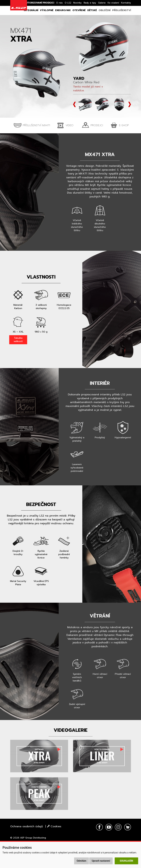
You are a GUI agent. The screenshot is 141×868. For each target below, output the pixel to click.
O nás (59, 3)
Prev (74, 104)
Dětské (92, 10)
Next (130, 104)
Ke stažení (113, 3)
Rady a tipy (90, 3)
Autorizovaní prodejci (39, 3)
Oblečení (105, 10)
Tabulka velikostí (18, 340)
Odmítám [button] (81, 861)
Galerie (102, 3)
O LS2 (68, 3)
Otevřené (79, 10)
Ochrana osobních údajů (27, 826)
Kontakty (126, 3)
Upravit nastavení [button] (101, 861)
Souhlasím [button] (126, 861)
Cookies (54, 826)
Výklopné (47, 10)
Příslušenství (122, 10)
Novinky (77, 3)
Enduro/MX (63, 10)
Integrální (31, 10)
